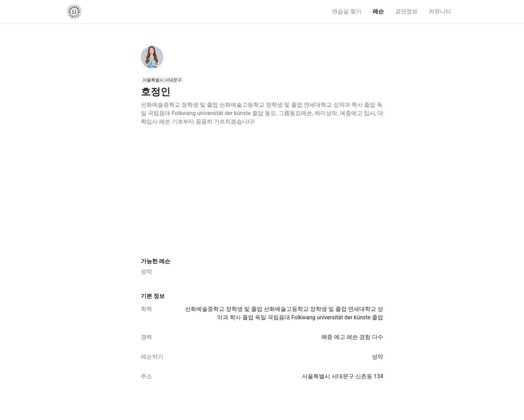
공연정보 (406, 11)
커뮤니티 (440, 11)
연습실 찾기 (347, 11)
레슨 (378, 11)
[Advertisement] (262, 192)
